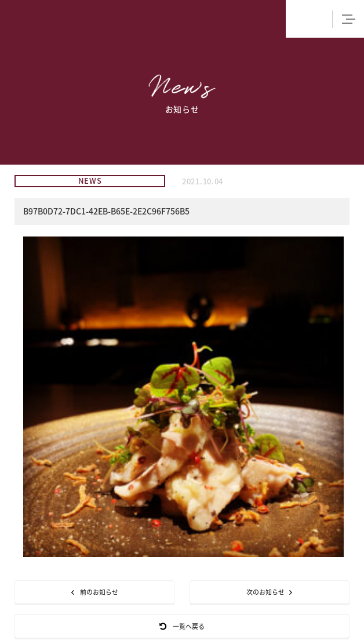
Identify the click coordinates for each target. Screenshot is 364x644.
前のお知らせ (95, 592)
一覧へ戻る (182, 626)
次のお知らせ (269, 592)
